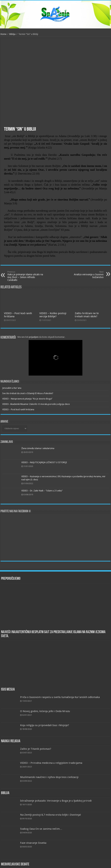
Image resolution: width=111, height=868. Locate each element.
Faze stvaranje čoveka (33, 843)
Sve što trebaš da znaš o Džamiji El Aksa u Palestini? (28, 393)
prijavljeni (34, 337)
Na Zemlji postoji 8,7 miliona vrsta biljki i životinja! (51, 815)
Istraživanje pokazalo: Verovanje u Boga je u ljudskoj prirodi (56, 801)
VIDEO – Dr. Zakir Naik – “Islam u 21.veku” (42, 491)
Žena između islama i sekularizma (38, 448)
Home (3, 34)
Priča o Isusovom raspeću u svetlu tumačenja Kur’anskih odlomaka (60, 697)
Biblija (12, 34)
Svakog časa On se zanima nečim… (41, 829)
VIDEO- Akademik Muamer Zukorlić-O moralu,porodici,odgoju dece (36, 404)
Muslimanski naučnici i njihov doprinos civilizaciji (49, 777)
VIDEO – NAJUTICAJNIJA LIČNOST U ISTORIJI (44, 462)
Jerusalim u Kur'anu (12, 388)
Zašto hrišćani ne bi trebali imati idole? (87, 315)
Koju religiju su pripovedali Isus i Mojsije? (45, 725)
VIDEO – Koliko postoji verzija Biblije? (53, 315)
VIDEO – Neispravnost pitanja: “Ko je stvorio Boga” (27, 399)
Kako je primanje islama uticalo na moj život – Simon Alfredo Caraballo (25, 276)
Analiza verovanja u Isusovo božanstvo (86, 275)
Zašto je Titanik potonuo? (36, 749)
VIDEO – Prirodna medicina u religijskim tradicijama (51, 763)
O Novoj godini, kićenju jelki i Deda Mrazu (45, 711)
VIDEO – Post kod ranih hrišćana (18, 409)
